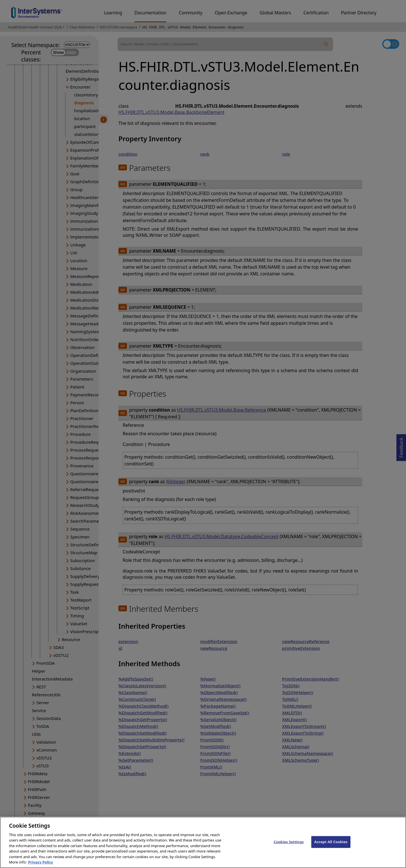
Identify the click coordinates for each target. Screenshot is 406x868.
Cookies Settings (289, 847)
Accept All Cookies (331, 847)
